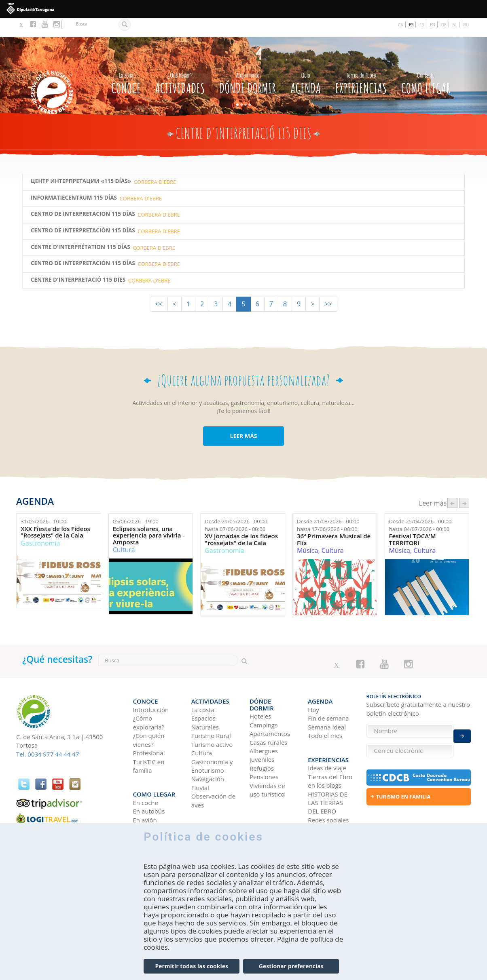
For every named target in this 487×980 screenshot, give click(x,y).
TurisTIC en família (149, 741)
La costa (203, 685)
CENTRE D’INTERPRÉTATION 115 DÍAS (80, 228)
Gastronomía (40, 524)
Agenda (306, 62)
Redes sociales (328, 790)
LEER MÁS (243, 416)
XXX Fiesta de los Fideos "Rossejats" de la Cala (55, 513)
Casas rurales (268, 711)
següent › (464, 484)
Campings (264, 694)
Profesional (149, 728)
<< (159, 285)
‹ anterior (452, 484)
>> (328, 285)
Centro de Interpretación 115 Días (83, 244)
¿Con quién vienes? (149, 715)
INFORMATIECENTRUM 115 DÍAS (74, 178)
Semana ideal (327, 702)
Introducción (151, 685)
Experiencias (361, 62)
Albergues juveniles (264, 724)
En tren (143, 799)
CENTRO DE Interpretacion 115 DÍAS (83, 195)
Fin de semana (328, 694)
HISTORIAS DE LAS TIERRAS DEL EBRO (328, 773)
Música (307, 531)
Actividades (180, 62)
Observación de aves (213, 776)
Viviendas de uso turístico (267, 759)
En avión (145, 790)
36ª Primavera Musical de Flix (334, 520)
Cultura (124, 530)
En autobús (149, 782)
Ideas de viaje (327, 738)
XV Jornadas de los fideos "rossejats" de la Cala (241, 520)
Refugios (262, 737)
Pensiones (264, 746)
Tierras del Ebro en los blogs (330, 751)
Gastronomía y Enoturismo (212, 741)
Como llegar (426, 62)
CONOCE (126, 62)
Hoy (313, 685)
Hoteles (260, 685)
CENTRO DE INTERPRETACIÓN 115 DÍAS (83, 211)
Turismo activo (212, 720)
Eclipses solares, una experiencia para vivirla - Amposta (149, 516)
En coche (146, 773)
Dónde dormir (248, 62)
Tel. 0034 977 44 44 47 (48, 735)
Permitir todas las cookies (191, 966)
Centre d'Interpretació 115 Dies (78, 260)
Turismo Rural (211, 711)
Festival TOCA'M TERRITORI (413, 520)
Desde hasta (236, 506)
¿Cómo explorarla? (149, 698)
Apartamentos (270, 702)
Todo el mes (325, 711)
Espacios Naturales (205, 698)
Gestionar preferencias (291, 966)
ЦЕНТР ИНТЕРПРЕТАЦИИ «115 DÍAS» (81, 162)
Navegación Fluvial (208, 759)
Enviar (462, 731)
